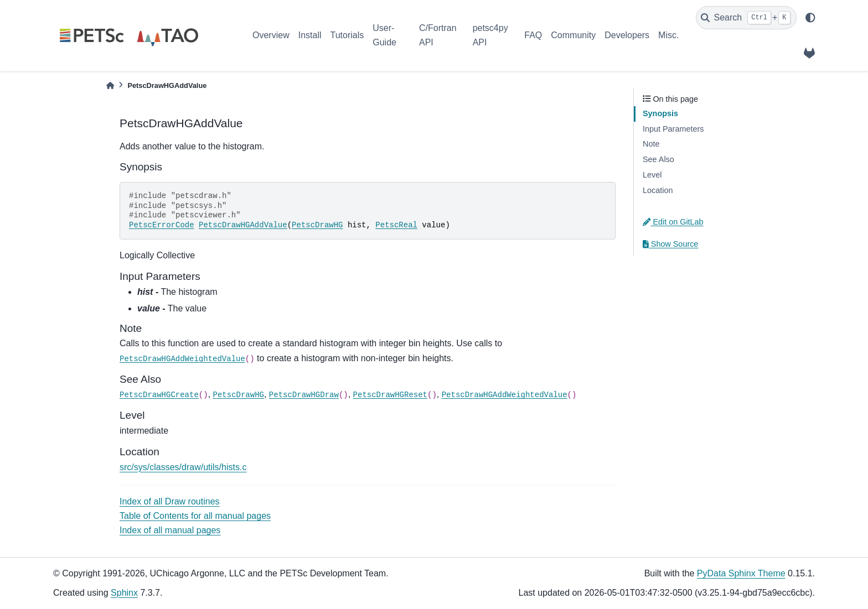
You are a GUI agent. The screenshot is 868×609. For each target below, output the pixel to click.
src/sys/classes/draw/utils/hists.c (183, 467)
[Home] (110, 85)
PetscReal (396, 225)
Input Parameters (673, 129)
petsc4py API (490, 35)
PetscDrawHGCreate (159, 395)
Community (573, 35)
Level (652, 175)
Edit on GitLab (673, 222)
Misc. (668, 35)
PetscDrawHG (317, 225)
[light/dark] (810, 18)
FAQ (533, 35)
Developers (627, 35)
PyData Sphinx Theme (741, 573)
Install (310, 35)
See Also (658, 159)
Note (651, 144)
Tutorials (347, 35)
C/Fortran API (438, 35)
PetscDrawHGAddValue (243, 225)
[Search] (746, 18)
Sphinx (124, 593)
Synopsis (660, 113)
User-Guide (384, 35)
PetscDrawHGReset (390, 395)
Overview (271, 35)
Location (658, 190)
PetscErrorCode (162, 225)
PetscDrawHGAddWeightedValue (182, 359)
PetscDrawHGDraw (304, 395)
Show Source (670, 244)
